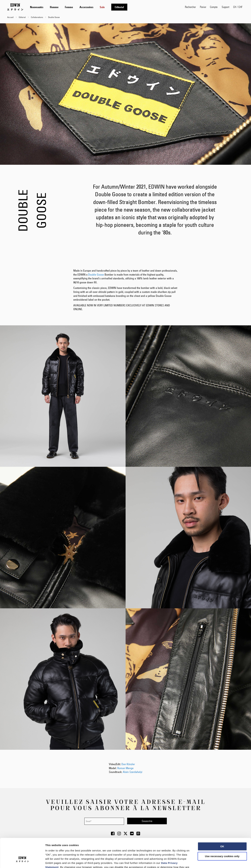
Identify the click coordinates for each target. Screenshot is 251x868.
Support (225, 7)
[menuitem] (37, 7)
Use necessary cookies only (222, 832)
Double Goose (96, 275)
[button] (238, 7)
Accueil (11, 17)
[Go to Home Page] (15, 7)
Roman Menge (125, 768)
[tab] (104, 7)
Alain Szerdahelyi (133, 772)
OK (222, 822)
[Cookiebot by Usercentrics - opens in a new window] (22, 861)
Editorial (23, 17)
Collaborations (37, 17)
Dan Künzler (128, 764)
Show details (181, 861)
